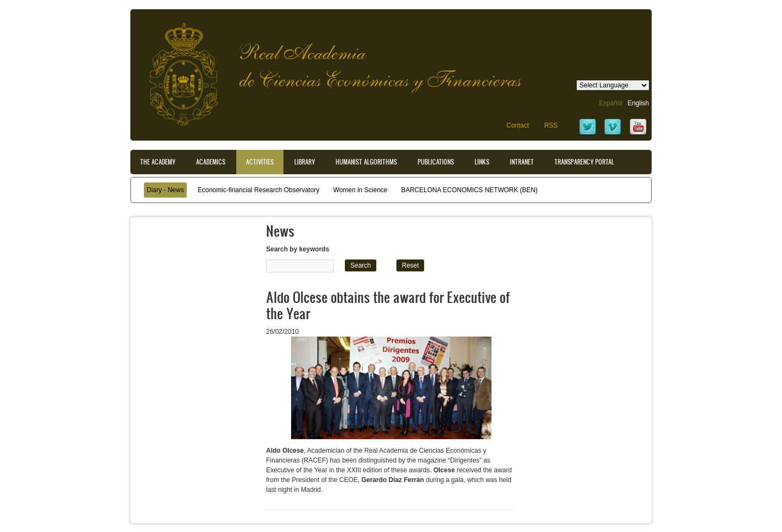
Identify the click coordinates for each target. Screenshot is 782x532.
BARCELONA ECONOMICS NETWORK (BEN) (469, 190)
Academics (211, 162)
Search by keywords (298, 249)
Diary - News (165, 190)
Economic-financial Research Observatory (258, 190)
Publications (436, 162)
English (638, 103)
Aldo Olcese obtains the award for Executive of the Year (388, 305)
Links (482, 162)
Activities (260, 162)
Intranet (522, 162)
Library (305, 162)
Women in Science (360, 190)
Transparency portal (584, 162)
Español (611, 103)
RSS (551, 125)
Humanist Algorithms (366, 162)
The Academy (158, 162)
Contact (517, 125)
